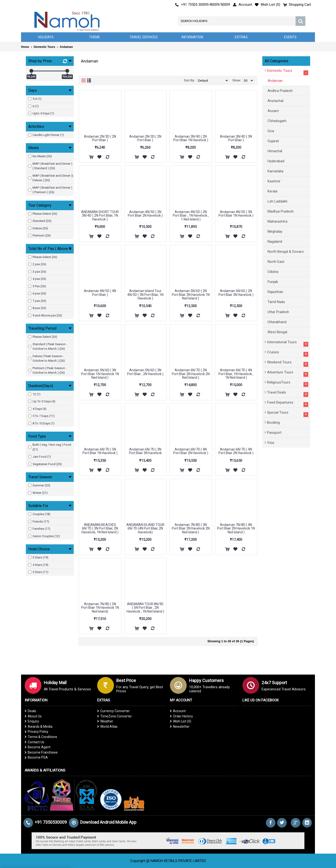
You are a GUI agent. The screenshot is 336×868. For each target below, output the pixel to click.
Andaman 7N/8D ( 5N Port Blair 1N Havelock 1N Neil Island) (100, 608)
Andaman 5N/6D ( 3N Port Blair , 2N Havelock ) (145, 372)
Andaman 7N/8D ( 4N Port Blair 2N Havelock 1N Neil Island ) (236, 528)
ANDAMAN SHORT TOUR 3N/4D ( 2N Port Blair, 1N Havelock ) (100, 216)
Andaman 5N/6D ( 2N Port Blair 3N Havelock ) (236, 293)
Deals (30, 711)
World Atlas (107, 727)
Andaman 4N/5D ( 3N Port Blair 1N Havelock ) (236, 214)
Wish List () (181, 721)
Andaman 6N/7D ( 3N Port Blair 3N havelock (145, 451)
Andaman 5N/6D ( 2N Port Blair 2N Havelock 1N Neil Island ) (191, 295)
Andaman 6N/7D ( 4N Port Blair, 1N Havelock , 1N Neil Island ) (236, 374)
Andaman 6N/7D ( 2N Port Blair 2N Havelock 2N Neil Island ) (191, 374)
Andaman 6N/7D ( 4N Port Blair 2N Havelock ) (191, 451)
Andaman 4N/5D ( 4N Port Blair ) (100, 293)
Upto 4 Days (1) (41, 113)
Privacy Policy (36, 732)
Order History (181, 716)
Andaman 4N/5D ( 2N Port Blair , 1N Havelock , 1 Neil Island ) (191, 216)
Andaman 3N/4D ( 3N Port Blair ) (236, 138)
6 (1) (34, 106)
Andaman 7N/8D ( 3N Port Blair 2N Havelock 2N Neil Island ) (191, 528)
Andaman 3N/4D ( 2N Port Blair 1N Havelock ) (191, 138)
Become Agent (38, 747)
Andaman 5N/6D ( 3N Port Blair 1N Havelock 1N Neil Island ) (100, 374)
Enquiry (32, 721)
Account (178, 711)
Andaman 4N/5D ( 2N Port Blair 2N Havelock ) (145, 214)
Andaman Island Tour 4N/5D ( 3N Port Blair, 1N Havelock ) (145, 295)
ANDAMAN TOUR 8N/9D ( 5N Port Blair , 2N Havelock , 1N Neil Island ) (145, 608)
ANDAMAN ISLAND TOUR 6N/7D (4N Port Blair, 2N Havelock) (145, 528)
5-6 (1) (35, 99)
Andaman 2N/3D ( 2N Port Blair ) (100, 138)
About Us (33, 716)
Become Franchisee (41, 752)
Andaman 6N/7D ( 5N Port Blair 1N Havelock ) (100, 451)
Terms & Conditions (41, 737)
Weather (105, 721)
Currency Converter (113, 711)
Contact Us (34, 742)
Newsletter (180, 727)
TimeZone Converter (115, 716)
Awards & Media (39, 727)
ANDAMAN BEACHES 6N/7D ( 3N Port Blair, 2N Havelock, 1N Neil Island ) (100, 528)
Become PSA (36, 757)
